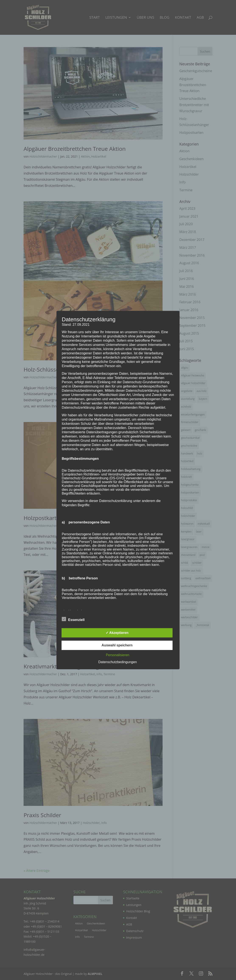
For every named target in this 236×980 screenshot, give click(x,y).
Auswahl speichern (117, 645)
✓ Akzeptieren (117, 633)
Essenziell (73, 619)
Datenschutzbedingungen (117, 662)
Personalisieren (118, 655)
